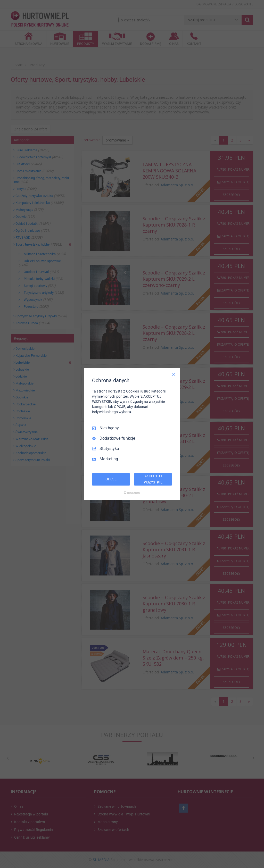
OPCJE (111, 479)
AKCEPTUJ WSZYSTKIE (153, 479)
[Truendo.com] (132, 493)
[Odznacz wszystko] (174, 374)
